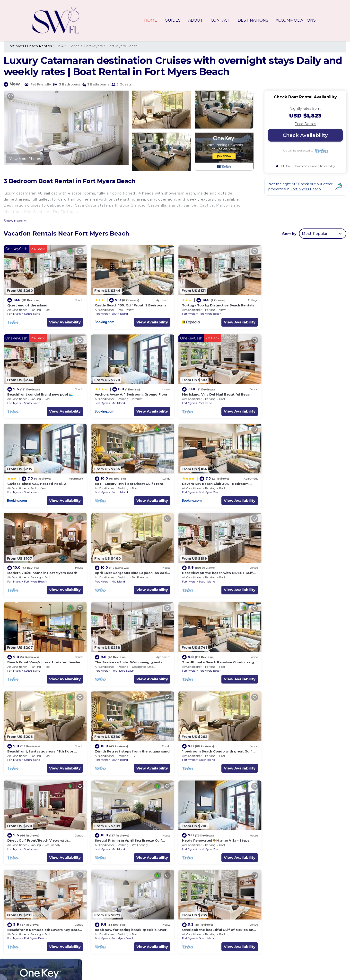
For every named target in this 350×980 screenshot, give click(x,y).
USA (60, 46)
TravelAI (174, 967)
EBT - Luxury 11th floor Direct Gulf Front (302, 394)
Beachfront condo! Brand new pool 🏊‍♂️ (300, 305)
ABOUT (196, 20)
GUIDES (174, 20)
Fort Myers (93, 46)
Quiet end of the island (27, 305)
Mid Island (31, 402)
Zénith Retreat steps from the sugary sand (45, 660)
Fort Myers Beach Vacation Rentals (40, 919)
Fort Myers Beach (122, 46)
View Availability (64, 322)
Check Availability (305, 135)
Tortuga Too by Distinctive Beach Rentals (217, 305)
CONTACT (221, 20)
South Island (32, 313)
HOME (152, 20)
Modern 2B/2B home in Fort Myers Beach (129, 482)
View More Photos (25, 159)
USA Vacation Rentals (29, 934)
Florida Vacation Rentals (31, 926)
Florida (74, 46)
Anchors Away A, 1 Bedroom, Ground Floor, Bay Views (227, 950)
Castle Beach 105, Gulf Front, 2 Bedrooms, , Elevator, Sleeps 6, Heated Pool (245, 926)
